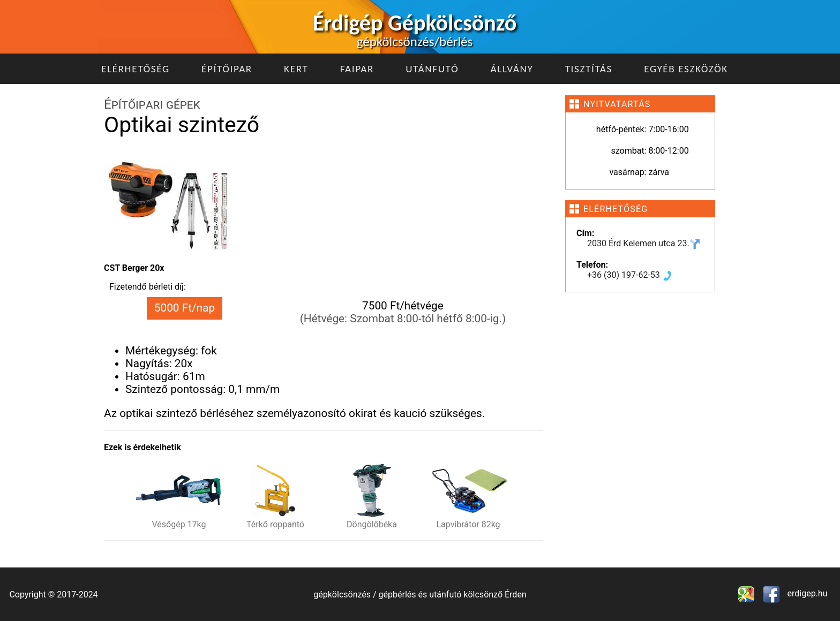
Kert (296, 69)
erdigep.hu (807, 593)
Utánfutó (432, 69)
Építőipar (227, 69)
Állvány (512, 69)
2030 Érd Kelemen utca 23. (644, 243)
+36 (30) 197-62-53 (630, 275)
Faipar (357, 69)
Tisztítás (589, 69)
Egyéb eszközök (686, 69)
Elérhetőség (136, 69)
